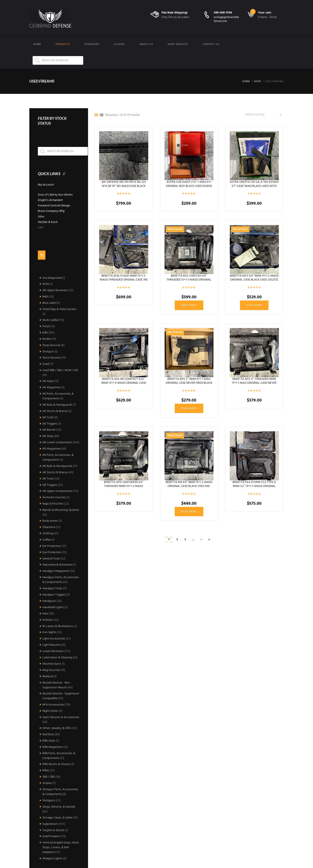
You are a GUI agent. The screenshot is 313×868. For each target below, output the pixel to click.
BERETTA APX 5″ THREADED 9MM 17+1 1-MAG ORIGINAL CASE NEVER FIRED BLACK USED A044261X (254, 383)
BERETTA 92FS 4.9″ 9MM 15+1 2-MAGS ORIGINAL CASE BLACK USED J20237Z (254, 278)
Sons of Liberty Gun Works (55, 195)
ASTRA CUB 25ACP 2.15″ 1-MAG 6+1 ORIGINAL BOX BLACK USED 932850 (189, 184)
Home (37, 44)
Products (63, 44)
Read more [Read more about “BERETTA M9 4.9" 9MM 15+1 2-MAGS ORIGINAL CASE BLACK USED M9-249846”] (189, 512)
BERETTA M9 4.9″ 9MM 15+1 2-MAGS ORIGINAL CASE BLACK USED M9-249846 (189, 486)
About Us (146, 44)
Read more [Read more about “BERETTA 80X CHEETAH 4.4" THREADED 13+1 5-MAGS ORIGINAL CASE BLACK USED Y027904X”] (189, 305)
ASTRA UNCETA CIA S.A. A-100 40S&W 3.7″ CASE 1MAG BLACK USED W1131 (254, 184)
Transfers (92, 44)
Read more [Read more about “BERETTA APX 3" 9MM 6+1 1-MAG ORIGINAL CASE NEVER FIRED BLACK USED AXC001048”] (189, 408)
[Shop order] (265, 115)
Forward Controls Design (54, 206)
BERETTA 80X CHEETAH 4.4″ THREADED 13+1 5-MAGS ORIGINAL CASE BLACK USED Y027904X (189, 280)
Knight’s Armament (50, 200)
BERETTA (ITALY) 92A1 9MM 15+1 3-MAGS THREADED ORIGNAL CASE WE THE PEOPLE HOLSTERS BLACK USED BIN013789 (124, 282)
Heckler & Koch (48, 222)
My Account (46, 185)
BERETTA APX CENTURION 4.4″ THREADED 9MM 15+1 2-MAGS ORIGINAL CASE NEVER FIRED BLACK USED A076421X (124, 488)
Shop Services (178, 44)
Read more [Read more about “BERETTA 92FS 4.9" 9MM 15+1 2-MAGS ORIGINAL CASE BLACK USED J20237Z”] (254, 305)
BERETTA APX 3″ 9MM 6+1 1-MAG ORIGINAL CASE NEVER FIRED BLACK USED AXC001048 (189, 383)
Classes (119, 44)
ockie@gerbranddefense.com (226, 19)
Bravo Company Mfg (51, 211)
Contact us (211, 44)
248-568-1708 (223, 13)
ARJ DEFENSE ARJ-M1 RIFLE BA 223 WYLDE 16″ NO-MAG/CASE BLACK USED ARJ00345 (124, 186)
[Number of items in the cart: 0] (42, 255)
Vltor (41, 217)
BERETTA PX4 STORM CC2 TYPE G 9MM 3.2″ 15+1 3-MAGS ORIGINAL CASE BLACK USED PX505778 (254, 486)
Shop (257, 81)
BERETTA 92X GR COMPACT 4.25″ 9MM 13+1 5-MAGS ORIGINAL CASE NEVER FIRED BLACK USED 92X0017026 (124, 385)
